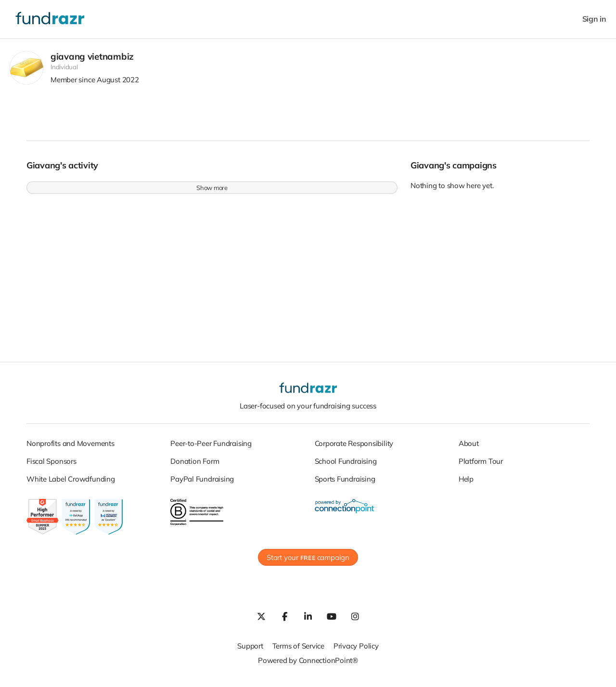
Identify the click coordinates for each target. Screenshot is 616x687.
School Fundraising (346, 465)
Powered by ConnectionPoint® (308, 665)
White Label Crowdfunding (71, 483)
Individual (64, 72)
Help (466, 483)
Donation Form (195, 465)
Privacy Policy (356, 651)
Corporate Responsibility (354, 448)
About (469, 448)
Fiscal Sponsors (51, 465)
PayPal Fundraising (202, 483)
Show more (212, 192)
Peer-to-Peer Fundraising (211, 448)
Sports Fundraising (345, 483)
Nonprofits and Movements (71, 448)
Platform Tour (481, 465)
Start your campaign (308, 562)
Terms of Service (298, 651)
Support (250, 651)
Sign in (594, 19)
